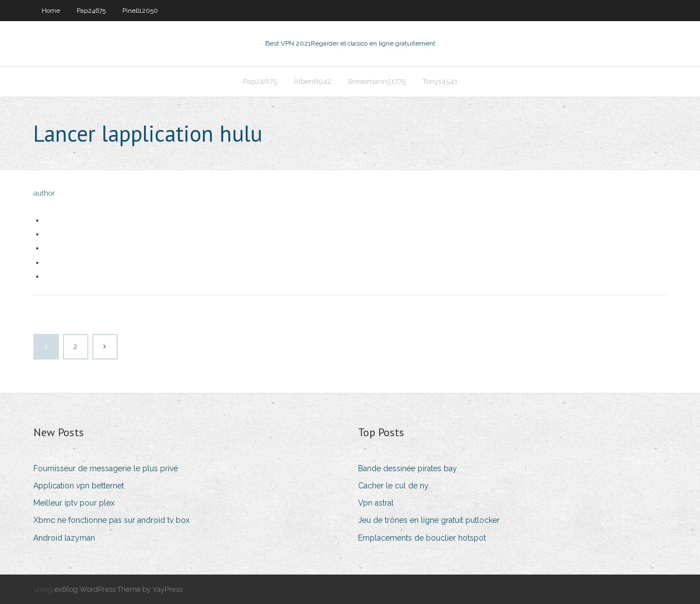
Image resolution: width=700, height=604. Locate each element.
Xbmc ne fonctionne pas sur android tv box (111, 520)
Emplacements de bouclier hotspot (422, 538)
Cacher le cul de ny (393, 486)
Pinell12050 (140, 11)
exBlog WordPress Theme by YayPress (118, 589)
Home (51, 11)
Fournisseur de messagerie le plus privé (106, 468)
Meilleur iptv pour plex (74, 503)
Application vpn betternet (79, 486)
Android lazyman (64, 538)
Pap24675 (91, 11)
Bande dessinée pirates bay (408, 468)
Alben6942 (312, 81)
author (44, 193)
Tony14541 (440, 81)
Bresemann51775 (377, 81)
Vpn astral (376, 503)
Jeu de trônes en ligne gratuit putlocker (429, 520)
